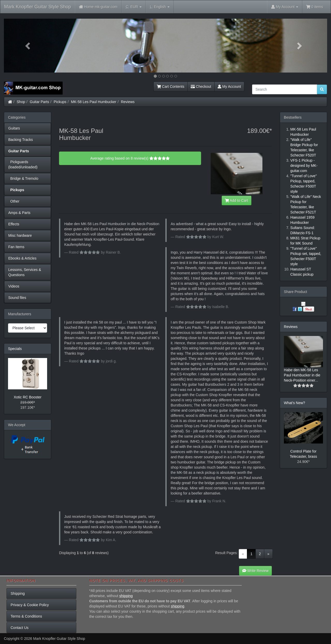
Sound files (17, 298)
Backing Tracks (21, 140)
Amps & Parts (19, 213)
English (160, 7)
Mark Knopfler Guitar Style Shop (38, 7)
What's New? (295, 403)
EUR (134, 7)
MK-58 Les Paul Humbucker (94, 102)
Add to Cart (237, 201)
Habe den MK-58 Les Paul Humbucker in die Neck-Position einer (302, 375)
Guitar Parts (39, 102)
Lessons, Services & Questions (25, 272)
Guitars (14, 128)
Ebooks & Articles (22, 258)
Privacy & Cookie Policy (30, 605)
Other (14, 201)
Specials (15, 349)
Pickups (60, 102)
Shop (21, 102)
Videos (14, 286)
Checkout (201, 87)
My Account (229, 87)
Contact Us (20, 628)
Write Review (255, 571)
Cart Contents (171, 87)
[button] (28, 46)
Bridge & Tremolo (23, 178)
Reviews (128, 102)
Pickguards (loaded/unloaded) (23, 164)
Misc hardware (20, 235)
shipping (126, 596)
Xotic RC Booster (28, 397)
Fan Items (16, 247)
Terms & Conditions (26, 616)
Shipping (18, 593)
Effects (14, 224)
